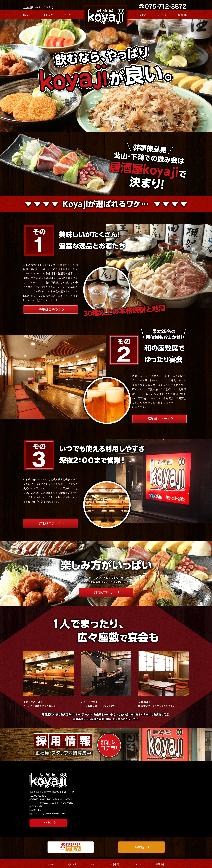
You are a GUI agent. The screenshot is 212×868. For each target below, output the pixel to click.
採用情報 (183, 15)
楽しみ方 (48, 15)
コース (67, 15)
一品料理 (142, 15)
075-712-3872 (40, 796)
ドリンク (162, 15)
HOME (27, 15)
